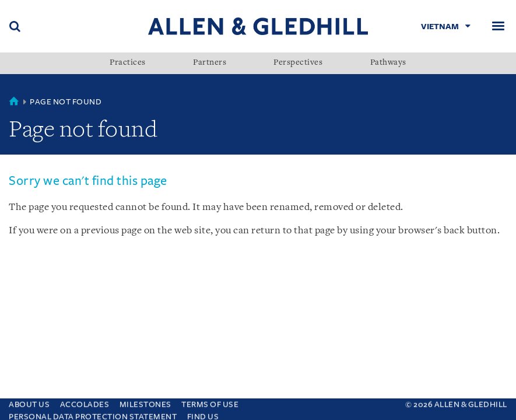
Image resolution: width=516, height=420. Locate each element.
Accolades (85, 402)
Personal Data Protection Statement (93, 414)
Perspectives (298, 63)
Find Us (203, 414)
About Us (29, 402)
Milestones (145, 402)
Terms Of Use (210, 402)
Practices (128, 63)
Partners (210, 63)
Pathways (388, 63)
